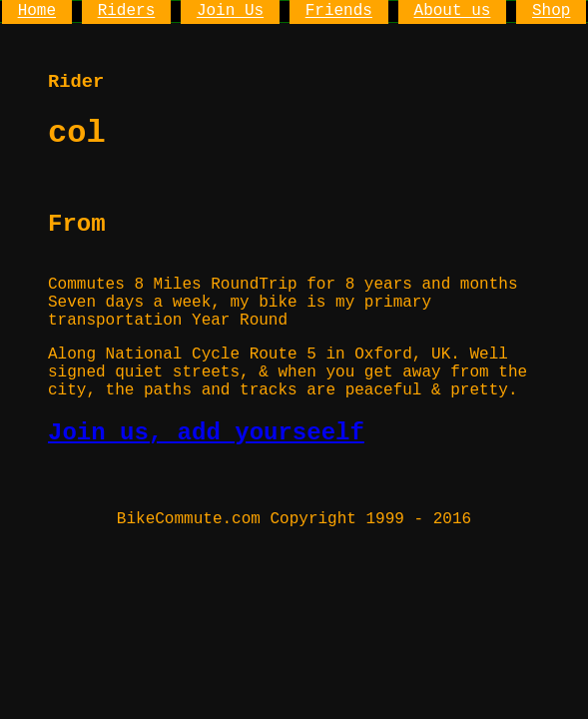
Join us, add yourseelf (206, 433)
